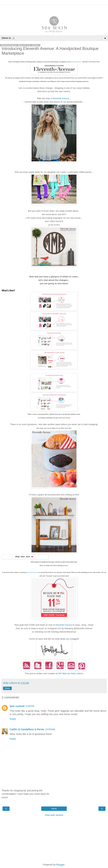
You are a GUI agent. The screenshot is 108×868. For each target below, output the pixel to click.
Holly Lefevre (77, 673)
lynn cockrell (17, 706)
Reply (13, 719)
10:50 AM (50, 729)
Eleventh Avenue (76, 62)
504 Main (62, 673)
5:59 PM (30, 706)
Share (7, 688)
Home (54, 809)
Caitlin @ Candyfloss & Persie (27, 729)
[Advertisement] (54, 9)
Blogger (60, 865)
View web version (54, 815)
